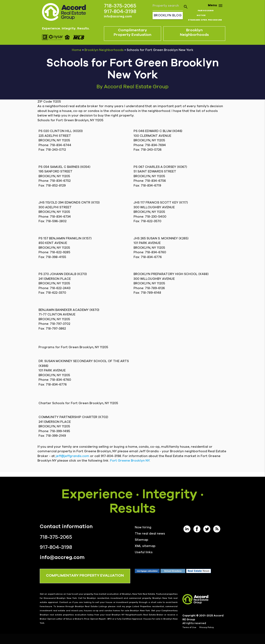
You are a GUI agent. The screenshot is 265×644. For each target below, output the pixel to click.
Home (77, 50)
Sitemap (142, 540)
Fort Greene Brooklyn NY (130, 461)
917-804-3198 (120, 12)
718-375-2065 (120, 6)
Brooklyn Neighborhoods (104, 50)
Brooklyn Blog (168, 15)
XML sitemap (145, 546)
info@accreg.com (118, 16)
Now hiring (143, 527)
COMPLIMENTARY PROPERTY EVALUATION (85, 576)
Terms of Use (189, 627)
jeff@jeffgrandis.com (72, 456)
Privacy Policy (207, 627)
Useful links (144, 552)
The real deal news (150, 534)
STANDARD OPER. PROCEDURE (205, 20)
